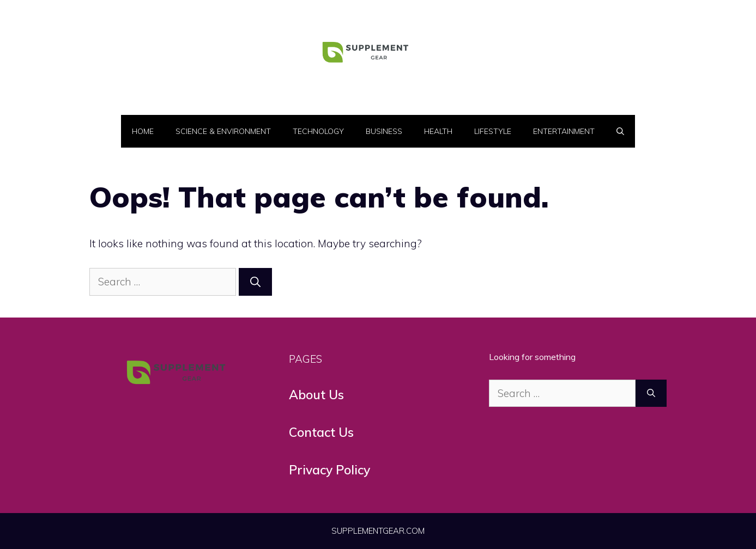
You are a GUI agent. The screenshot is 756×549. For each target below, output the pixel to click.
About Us (316, 395)
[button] (620, 131)
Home (143, 131)
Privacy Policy (329, 470)
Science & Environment (223, 131)
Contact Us (321, 432)
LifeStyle (493, 131)
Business (384, 131)
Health (438, 131)
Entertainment (564, 131)
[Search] (255, 282)
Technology (318, 131)
